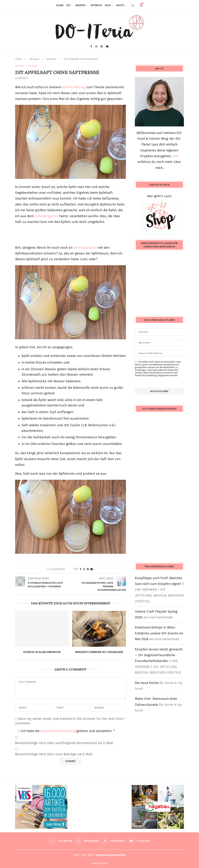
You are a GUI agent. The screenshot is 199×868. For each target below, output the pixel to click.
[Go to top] (99, 863)
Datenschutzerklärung (58, 731)
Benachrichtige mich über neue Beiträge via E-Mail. (54, 754)
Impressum (103, 855)
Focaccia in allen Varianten (42, 652)
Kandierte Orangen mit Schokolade (99, 652)
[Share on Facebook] (81, 569)
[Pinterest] (102, 46)
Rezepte (80, 5)
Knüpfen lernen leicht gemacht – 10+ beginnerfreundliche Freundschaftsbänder (159, 655)
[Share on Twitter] (84, 569)
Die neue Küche (147, 683)
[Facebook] (91, 46)
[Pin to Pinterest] (88, 569)
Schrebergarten (47, 216)
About (120, 5)
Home (60, 5)
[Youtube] (107, 46)
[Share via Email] (92, 569)
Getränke (51, 59)
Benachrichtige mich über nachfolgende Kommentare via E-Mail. (64, 743)
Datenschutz (118, 855)
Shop (108, 5)
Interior (96, 5)
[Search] (133, 5)
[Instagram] (96, 46)
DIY (68, 5)
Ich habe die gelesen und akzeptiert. (66, 731)
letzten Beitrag (74, 87)
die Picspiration (86, 248)
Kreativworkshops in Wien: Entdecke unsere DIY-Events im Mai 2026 (159, 633)
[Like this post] (77, 569)
